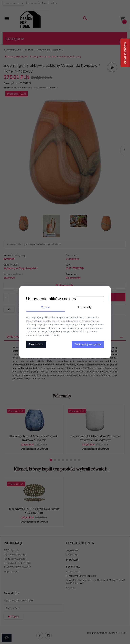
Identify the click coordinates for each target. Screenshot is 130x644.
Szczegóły (84, 307)
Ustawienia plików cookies (51, 299)
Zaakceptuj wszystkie (88, 344)
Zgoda (46, 307)
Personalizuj (36, 344)
